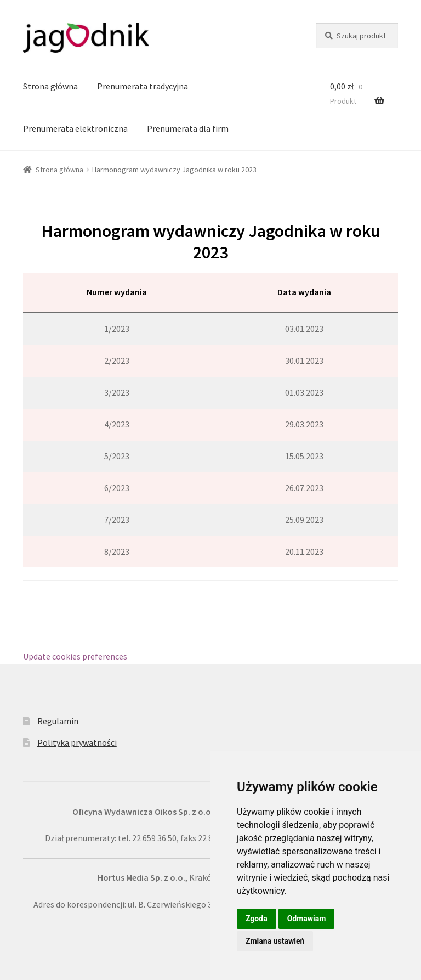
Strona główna (50, 86)
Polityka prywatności (77, 742)
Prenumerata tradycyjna (143, 86)
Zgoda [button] (257, 919)
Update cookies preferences (75, 656)
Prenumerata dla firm (188, 128)
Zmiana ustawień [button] (275, 941)
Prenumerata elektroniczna (75, 128)
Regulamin (58, 721)
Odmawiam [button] (307, 919)
